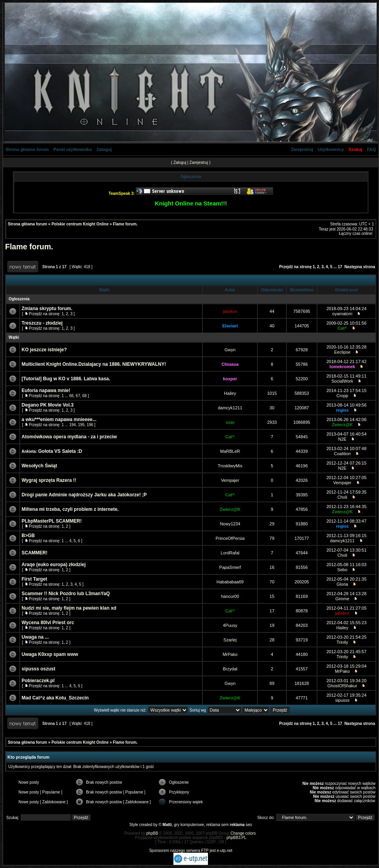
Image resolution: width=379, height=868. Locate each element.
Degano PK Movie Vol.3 (47, 405)
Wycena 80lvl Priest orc (48, 623)
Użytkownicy (331, 149)
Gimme (342, 599)
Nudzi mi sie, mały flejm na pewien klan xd (69, 608)
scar (230, 422)
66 (71, 396)
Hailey (230, 393)
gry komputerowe (189, 825)
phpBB (152, 833)
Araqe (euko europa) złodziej (54, 565)
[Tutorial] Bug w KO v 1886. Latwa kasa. (66, 379)
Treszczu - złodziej (42, 323)
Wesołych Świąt (39, 466)
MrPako (230, 654)
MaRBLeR (230, 451)
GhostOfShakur (343, 686)
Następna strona (360, 267)
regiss (342, 410)
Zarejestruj (302, 149)
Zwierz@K (342, 425)
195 (81, 425)
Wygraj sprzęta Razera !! (49, 480)
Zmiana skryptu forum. (47, 309)
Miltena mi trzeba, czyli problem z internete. (70, 509)
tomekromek (342, 367)
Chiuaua (230, 364)
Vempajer (230, 480)
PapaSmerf (230, 567)
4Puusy (230, 625)
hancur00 (230, 596)
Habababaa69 (230, 582)
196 (90, 425)
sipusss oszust (38, 669)
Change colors (243, 833)
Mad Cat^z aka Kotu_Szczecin (55, 698)
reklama (237, 825)
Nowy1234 (230, 524)
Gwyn (230, 350)
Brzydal (230, 669)
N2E (342, 439)
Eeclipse (343, 352)
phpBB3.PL (236, 838)
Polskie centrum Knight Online (80, 224)
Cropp (342, 396)
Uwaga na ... (35, 637)
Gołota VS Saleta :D (60, 451)
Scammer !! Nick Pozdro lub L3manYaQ (66, 594)
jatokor (230, 311)
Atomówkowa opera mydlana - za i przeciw (69, 437)
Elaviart (230, 326)
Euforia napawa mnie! (46, 390)
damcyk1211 (230, 408)
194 (72, 425)
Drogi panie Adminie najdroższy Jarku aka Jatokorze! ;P (84, 495)
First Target (34, 579)
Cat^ (342, 328)
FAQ (371, 149)
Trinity (343, 642)
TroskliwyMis (230, 466)
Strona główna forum (27, 149)
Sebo (343, 570)
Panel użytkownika (73, 149)
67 (78, 396)
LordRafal (230, 553)
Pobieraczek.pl (38, 681)
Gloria (342, 584)
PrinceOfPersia (230, 538)
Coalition (342, 454)
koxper (230, 379)
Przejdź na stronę (295, 267)
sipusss (342, 700)
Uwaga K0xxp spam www (50, 654)
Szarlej (230, 640)
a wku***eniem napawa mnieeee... (59, 419)
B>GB (28, 536)
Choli (342, 497)
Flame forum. (125, 224)
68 (85, 396)
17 (340, 267)
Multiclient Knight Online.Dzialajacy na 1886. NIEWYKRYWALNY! (94, 364)
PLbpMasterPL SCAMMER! (52, 521)
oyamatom (342, 314)
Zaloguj (104, 149)
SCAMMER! (35, 553)
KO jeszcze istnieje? (44, 350)
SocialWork (342, 381)
